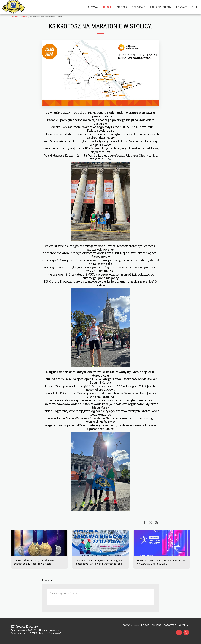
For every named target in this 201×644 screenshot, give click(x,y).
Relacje (24, 17)
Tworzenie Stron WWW (50, 633)
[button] (192, 7)
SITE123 (33, 633)
